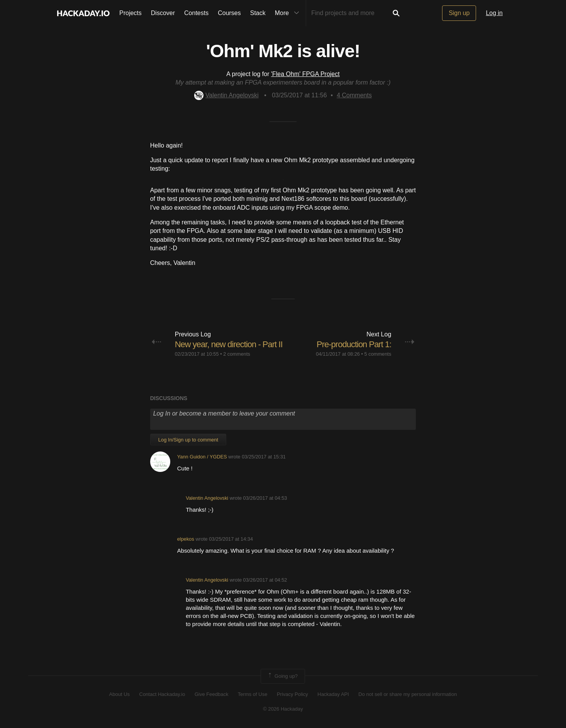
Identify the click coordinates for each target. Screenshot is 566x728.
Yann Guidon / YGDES (202, 457)
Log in (494, 13)
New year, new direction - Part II (229, 344)
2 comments (237, 354)
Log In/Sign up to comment (188, 440)
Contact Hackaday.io (162, 694)
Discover (163, 13)
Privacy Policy (292, 694)
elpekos (186, 539)
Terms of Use (253, 694)
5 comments (378, 354)
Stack (258, 13)
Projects (130, 13)
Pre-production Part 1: (354, 344)
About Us (119, 694)
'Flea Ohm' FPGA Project (305, 74)
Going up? (282, 676)
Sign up (459, 13)
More (289, 13)
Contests (196, 13)
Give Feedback (211, 694)
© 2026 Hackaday (283, 709)
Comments (354, 95)
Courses (229, 13)
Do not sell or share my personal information (408, 694)
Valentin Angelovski (226, 95)
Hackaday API (333, 694)
